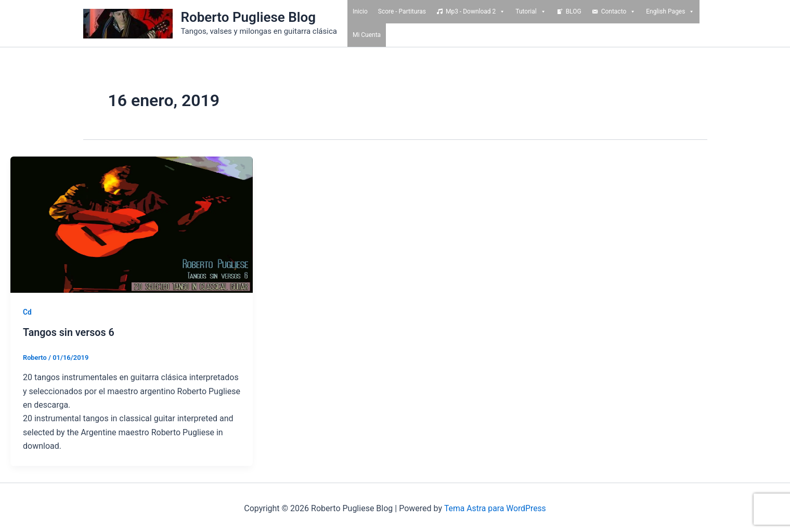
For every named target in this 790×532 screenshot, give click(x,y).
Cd (27, 312)
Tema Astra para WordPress (495, 508)
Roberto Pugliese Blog (249, 17)
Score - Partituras (402, 11)
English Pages (670, 12)
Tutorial (530, 12)
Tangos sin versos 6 (69, 332)
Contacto (619, 12)
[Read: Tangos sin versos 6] (132, 224)
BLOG (574, 11)
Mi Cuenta (367, 35)
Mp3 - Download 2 (475, 12)
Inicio (360, 11)
